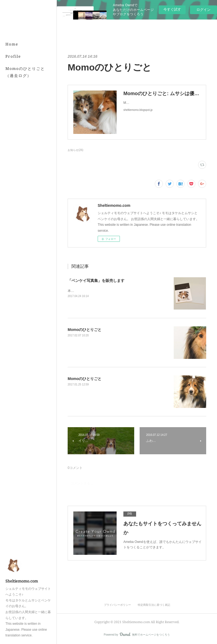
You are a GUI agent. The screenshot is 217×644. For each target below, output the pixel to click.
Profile (13, 56)
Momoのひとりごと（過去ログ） (25, 72)
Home (12, 44)
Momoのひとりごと (85, 330)
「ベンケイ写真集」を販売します (96, 281)
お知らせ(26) (75, 150)
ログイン (203, 10)
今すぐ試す (172, 9)
